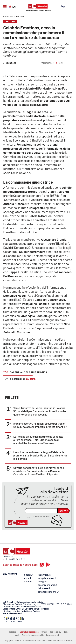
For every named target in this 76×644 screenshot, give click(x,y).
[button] (69, 18)
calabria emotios (35, 372)
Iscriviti (64, 511)
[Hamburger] (5, 7)
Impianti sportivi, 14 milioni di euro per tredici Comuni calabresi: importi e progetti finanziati (40, 425)
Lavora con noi (52, 635)
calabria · (16, 372)
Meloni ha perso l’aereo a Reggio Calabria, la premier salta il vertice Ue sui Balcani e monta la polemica (40, 455)
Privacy (44, 632)
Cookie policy (55, 632)
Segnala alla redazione (29, 632)
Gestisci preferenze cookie (33, 635)
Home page (8, 16)
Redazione (13, 632)
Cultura (20, 16)
